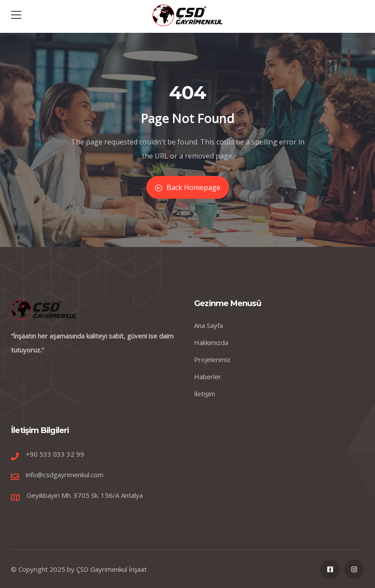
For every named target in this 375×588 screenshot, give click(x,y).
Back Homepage (188, 187)
